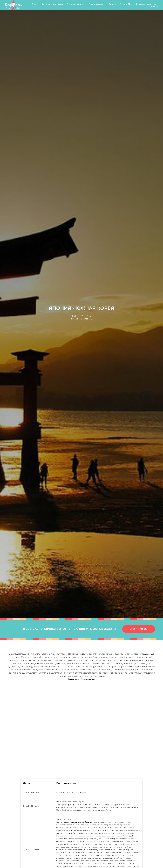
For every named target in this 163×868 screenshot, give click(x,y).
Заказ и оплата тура (146, 4)
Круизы (112, 4)
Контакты (153, 6)
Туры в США (126, 4)
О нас (35, 4)
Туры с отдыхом (96, 4)
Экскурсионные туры (52, 4)
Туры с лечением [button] (76, 4)
